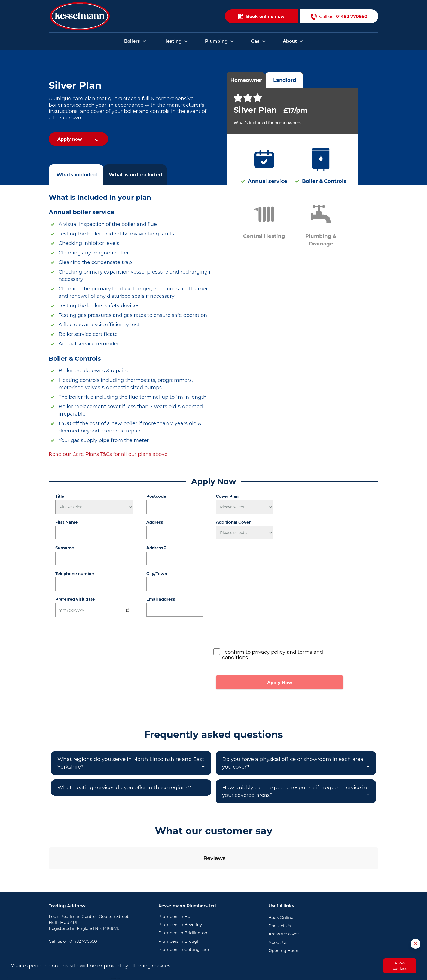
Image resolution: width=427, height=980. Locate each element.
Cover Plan (227, 496)
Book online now (261, 16)
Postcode (156, 496)
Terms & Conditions (288, 923)
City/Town (157, 574)
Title (60, 496)
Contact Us (280, 890)
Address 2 (156, 548)
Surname (65, 548)
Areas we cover (284, 898)
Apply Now (280, 683)
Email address (161, 599)
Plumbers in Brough (179, 905)
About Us (278, 907)
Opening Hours (284, 915)
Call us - (339, 16)
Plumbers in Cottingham (184, 914)
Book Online (281, 882)
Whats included (77, 175)
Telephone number (75, 574)
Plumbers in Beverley (180, 889)
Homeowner (246, 80)
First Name (66, 522)
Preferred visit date (75, 599)
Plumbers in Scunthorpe (183, 930)
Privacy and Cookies (289, 931)
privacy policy (269, 652)
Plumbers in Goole (177, 922)
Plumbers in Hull (176, 881)
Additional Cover (233, 522)
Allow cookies (400, 966)
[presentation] (255, 634)
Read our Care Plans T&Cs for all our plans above (108, 454)
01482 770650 (83, 905)
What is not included (136, 175)
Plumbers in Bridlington (183, 897)
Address (155, 522)
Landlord (285, 80)
